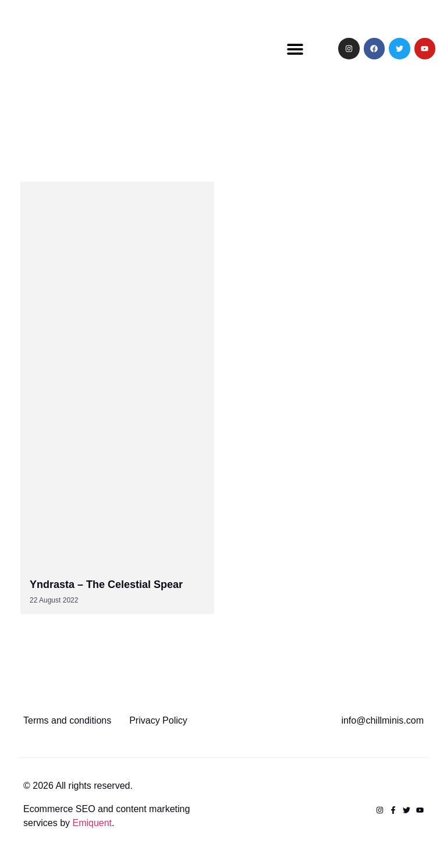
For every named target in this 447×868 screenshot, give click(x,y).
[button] (295, 49)
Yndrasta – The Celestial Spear (106, 584)
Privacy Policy (158, 720)
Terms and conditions (67, 720)
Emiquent (92, 823)
